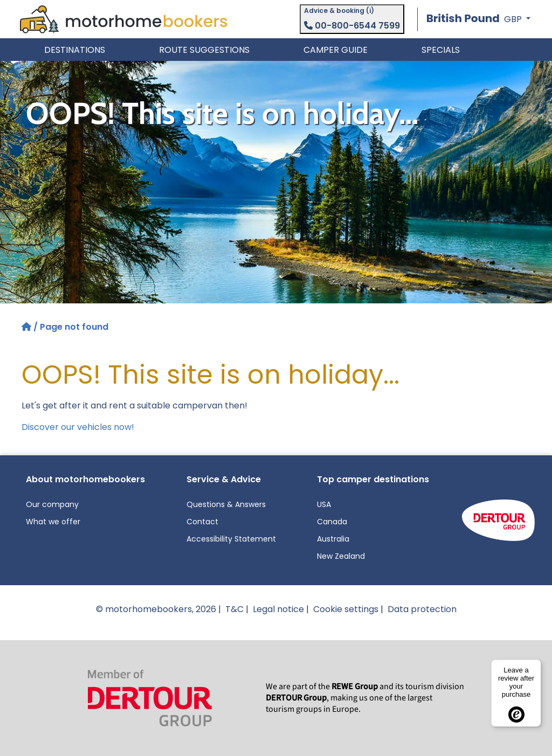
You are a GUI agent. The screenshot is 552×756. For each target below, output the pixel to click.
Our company (52, 504)
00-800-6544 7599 (352, 26)
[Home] (27, 327)
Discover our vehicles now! (78, 427)
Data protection (422, 609)
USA (324, 504)
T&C (234, 609)
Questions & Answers (226, 504)
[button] (478, 19)
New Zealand (341, 556)
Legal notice (278, 609)
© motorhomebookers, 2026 (156, 609)
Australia (333, 539)
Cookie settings (346, 609)
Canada (332, 522)
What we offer (53, 522)
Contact (202, 522)
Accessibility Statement (231, 539)
